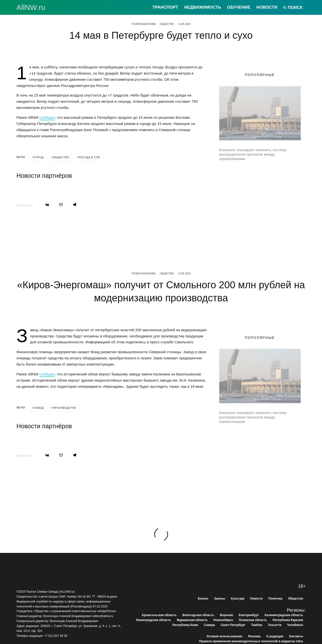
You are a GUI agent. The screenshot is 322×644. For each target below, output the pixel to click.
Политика (275, 599)
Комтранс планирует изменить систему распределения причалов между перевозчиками (253, 152)
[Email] (61, 205)
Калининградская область (284, 615)
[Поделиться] (47, 205)
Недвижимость (203, 7)
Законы (220, 599)
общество (61, 157)
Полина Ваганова (144, 24)
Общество (167, 24)
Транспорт (165, 7)
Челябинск (295, 625)
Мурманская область (192, 620)
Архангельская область (159, 615)
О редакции (275, 636)
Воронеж (226, 615)
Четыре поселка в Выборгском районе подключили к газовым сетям (265, 196)
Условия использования (224, 636)
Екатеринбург (249, 615)
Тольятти (275, 625)
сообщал (47, 117)
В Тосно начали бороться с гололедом (262, 218)
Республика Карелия (288, 620)
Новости (267, 7)
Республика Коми (185, 625)
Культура (238, 599)
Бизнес (203, 599)
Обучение (239, 7)
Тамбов (257, 625)
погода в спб (89, 157)
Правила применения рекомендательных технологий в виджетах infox (251, 641)
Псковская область (253, 620)
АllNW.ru (31, 7)
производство (65, 437)
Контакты (296, 636)
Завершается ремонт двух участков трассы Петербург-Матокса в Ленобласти (270, 174)
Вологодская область (198, 615)
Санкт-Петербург (233, 625)
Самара (209, 625)
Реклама (254, 636)
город (39, 157)
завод (39, 437)
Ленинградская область (153, 620)
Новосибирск (223, 620)
